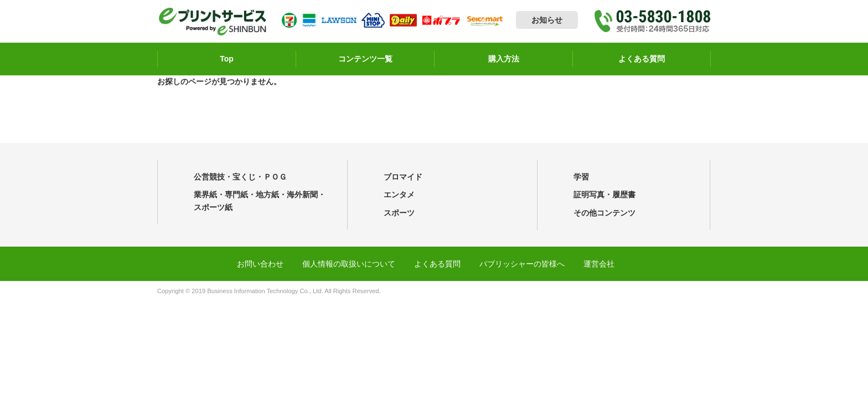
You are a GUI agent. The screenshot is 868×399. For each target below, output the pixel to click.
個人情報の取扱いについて (349, 264)
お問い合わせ (260, 264)
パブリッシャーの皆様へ (522, 264)
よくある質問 (437, 264)
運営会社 (599, 264)
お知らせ (547, 20)
